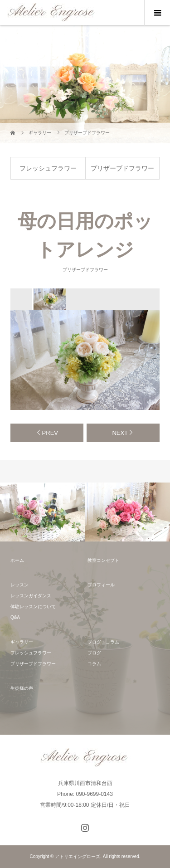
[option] (49, 299)
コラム (94, 664)
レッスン (19, 585)
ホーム (17, 560)
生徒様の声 (22, 688)
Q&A (15, 617)
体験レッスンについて (33, 607)
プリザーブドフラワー (122, 168)
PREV (50, 433)
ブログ (94, 653)
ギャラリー (22, 642)
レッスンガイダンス (31, 596)
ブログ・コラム (103, 642)
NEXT (120, 433)
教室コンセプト (103, 560)
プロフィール (101, 585)
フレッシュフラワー (48, 168)
